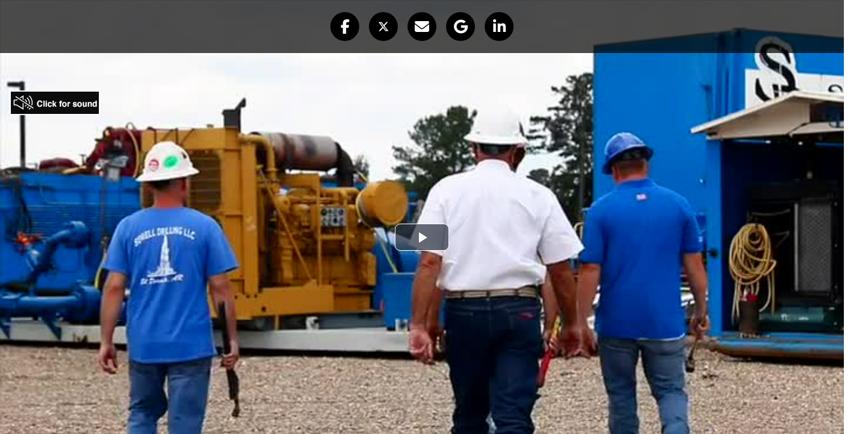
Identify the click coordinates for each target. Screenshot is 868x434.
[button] (345, 27)
